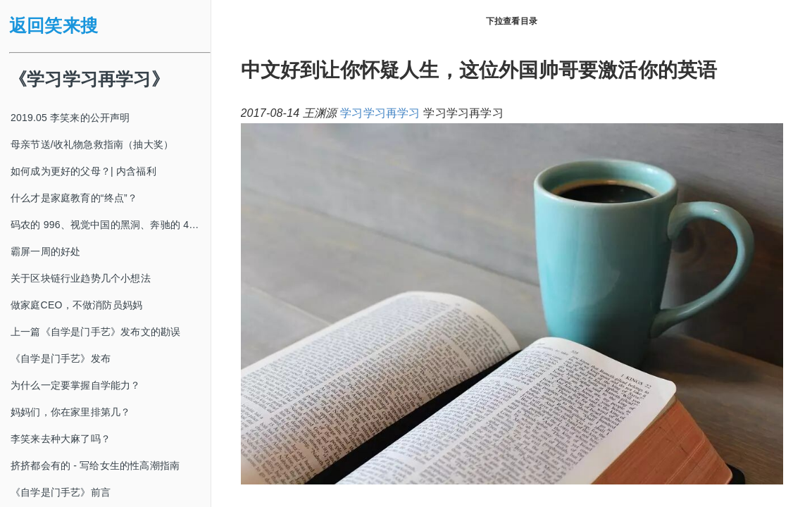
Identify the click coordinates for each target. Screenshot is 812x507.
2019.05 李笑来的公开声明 (70, 118)
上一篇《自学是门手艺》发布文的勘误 (95, 332)
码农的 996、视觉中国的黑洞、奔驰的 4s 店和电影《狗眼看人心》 (111, 225)
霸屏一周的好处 (45, 251)
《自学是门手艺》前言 (61, 492)
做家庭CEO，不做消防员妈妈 (76, 305)
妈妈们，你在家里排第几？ (70, 412)
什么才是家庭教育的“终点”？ (74, 198)
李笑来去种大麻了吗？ (61, 439)
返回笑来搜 (54, 26)
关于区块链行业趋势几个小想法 (81, 278)
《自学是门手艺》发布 (61, 358)
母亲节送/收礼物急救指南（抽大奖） (92, 144)
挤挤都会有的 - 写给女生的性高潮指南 (95, 465)
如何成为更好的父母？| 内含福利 (83, 171)
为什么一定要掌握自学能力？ (76, 385)
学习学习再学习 (380, 113)
